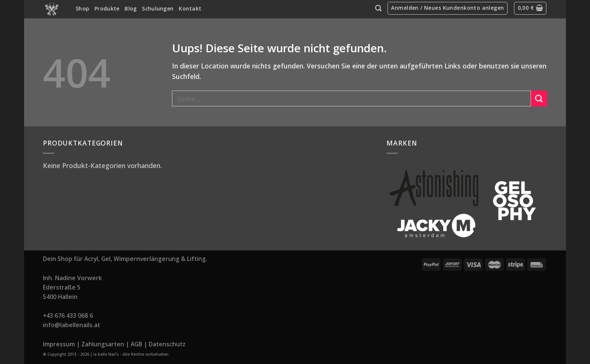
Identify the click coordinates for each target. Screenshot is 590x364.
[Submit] (539, 99)
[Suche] (378, 8)
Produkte (107, 8)
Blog (131, 8)
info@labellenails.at (71, 325)
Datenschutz (167, 344)
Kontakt (190, 8)
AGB (136, 344)
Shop (82, 8)
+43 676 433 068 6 (68, 315)
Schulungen (158, 8)
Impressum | (61, 344)
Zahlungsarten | (105, 344)
